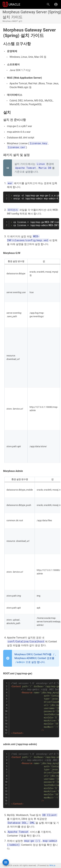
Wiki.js (52, 865)
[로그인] (56, 4)
